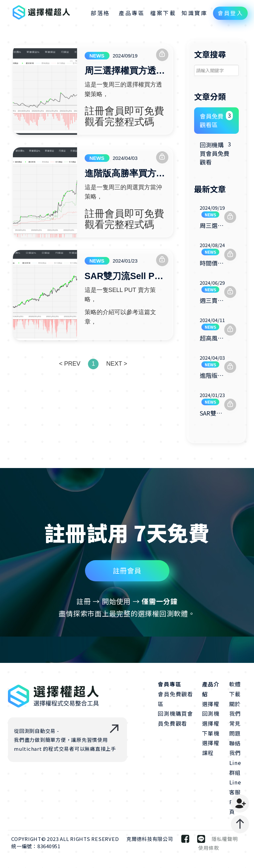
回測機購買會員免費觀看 (216, 153)
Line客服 (235, 787)
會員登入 (231, 13)
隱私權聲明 (225, 839)
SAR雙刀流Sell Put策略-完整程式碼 (125, 276)
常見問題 (235, 729)
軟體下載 (235, 689)
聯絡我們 (235, 748)
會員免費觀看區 (216, 120)
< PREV (70, 364)
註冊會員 (127, 595)
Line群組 (235, 768)
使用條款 (209, 848)
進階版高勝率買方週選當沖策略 (125, 174)
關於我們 (235, 709)
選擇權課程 (211, 748)
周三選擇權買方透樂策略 (125, 71)
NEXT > (117, 364)
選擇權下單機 (211, 729)
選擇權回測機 (211, 709)
